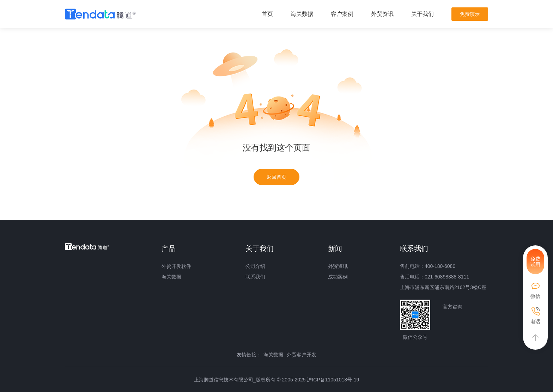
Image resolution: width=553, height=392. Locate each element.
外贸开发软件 (176, 266)
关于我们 (423, 14)
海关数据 (302, 14)
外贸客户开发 (302, 355)
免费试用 (535, 262)
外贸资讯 (382, 14)
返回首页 (276, 177)
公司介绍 (255, 266)
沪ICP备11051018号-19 (333, 380)
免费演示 (470, 14)
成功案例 (338, 277)
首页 (267, 14)
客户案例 (342, 14)
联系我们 (255, 277)
